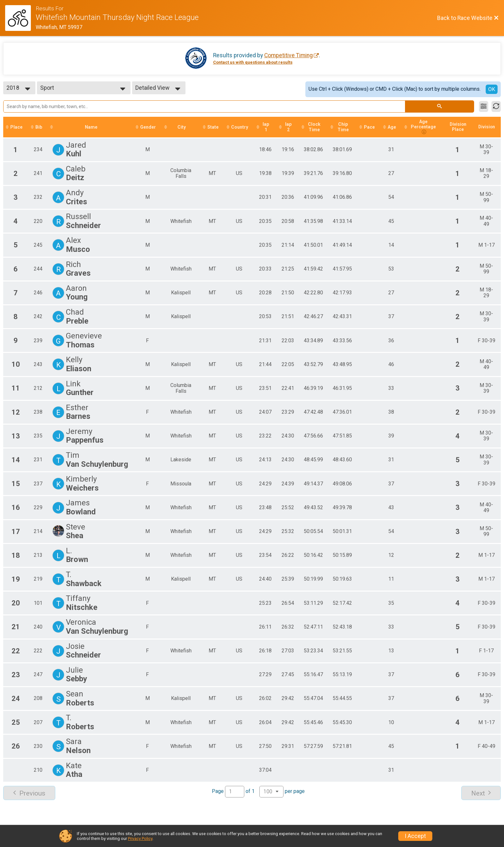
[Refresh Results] (496, 106)
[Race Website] (20, 18)
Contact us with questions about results (253, 62)
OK (492, 89)
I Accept (415, 836)
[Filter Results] (484, 106)
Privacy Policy (140, 838)
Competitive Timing (288, 55)
